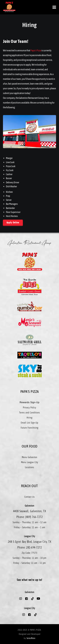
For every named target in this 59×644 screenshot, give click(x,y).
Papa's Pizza (36, 50)
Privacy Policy (29, 407)
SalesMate (31, 638)
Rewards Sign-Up (29, 402)
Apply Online (13, 222)
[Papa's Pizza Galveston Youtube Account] (38, 599)
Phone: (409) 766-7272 (30, 517)
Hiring (29, 418)
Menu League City (29, 462)
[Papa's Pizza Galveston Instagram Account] (21, 599)
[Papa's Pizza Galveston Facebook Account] (27, 599)
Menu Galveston (30, 457)
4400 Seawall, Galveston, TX (30, 511)
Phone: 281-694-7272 (30, 547)
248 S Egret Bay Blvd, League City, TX (30, 542)
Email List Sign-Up (29, 423)
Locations (29, 467)
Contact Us (29, 497)
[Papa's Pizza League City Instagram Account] (24, 615)
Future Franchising (29, 428)
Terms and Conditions (29, 413)
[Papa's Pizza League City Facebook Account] (30, 615)
